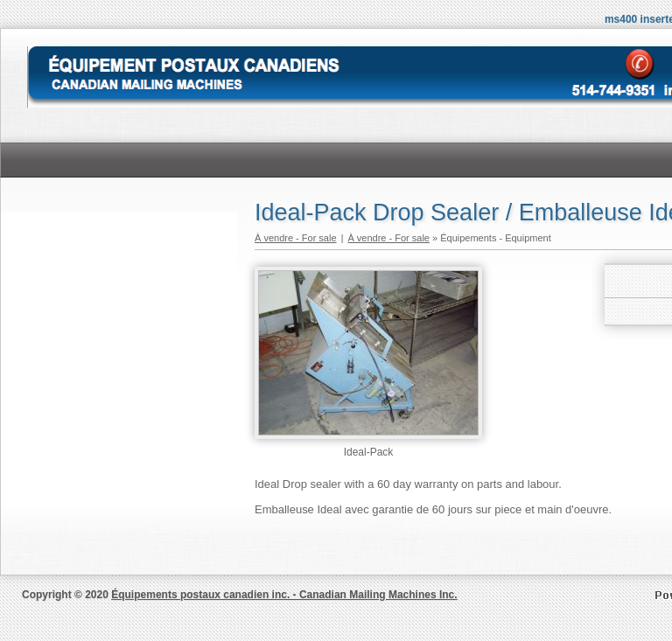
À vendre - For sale (296, 238)
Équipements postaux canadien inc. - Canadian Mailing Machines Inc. (284, 595)
